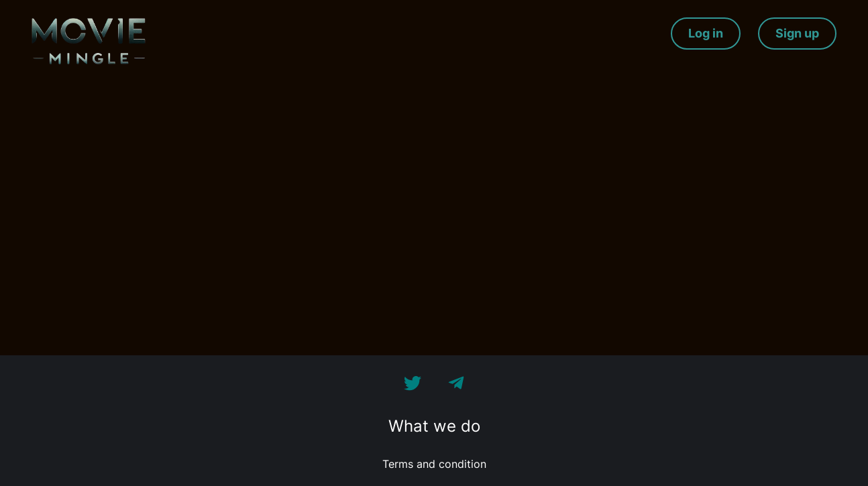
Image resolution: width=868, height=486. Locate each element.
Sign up (797, 33)
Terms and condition (434, 464)
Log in (706, 33)
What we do (434, 426)
